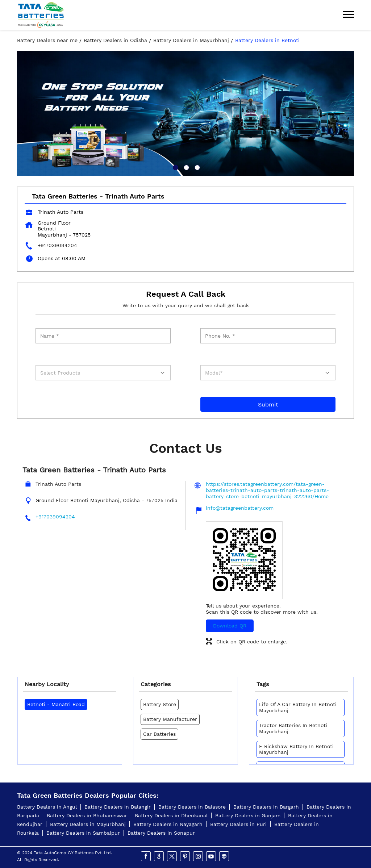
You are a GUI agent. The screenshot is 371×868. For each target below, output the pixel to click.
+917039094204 (57, 245)
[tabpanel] (185, 113)
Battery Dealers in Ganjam (248, 815)
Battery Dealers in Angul (47, 807)
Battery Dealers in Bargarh (266, 807)
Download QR (230, 626)
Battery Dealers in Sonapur (161, 833)
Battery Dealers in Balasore (192, 807)
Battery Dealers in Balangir (118, 807)
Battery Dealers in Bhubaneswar (87, 815)
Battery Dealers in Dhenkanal (171, 815)
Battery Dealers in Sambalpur (83, 833)
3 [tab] (196, 167)
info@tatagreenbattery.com (240, 508)
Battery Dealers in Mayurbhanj (88, 824)
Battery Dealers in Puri (238, 824)
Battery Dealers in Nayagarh (168, 824)
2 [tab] (185, 167)
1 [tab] (175, 167)
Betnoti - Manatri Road (56, 704)
